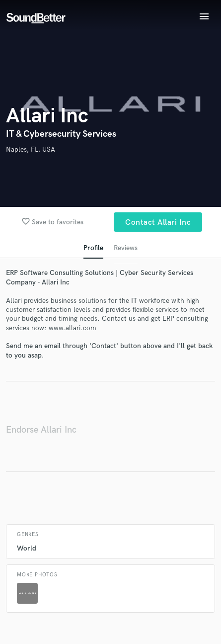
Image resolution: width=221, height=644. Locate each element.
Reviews (126, 248)
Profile (93, 248)
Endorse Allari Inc (41, 430)
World (27, 548)
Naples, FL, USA (31, 149)
